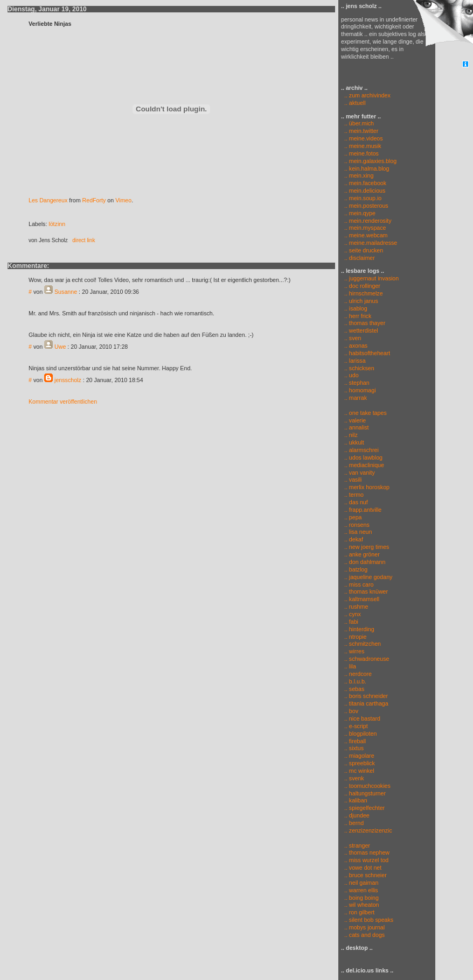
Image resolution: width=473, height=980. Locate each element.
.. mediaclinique (364, 465)
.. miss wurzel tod (366, 860)
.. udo (352, 375)
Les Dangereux (48, 200)
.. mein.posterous (366, 206)
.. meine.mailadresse (371, 243)
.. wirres (354, 651)
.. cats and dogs (364, 935)
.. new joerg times (367, 547)
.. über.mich (359, 123)
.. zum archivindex (366, 95)
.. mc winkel (359, 771)
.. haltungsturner (365, 793)
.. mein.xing (359, 175)
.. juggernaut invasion (371, 278)
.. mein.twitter (361, 131)
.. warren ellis (361, 890)
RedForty (94, 200)
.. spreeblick (360, 763)
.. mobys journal (364, 927)
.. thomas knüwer (366, 591)
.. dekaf (354, 539)
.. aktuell (353, 103)
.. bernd (354, 823)
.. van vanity (360, 473)
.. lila (350, 666)
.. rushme (356, 607)
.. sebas (354, 689)
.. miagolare (359, 756)
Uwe (60, 347)
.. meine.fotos (361, 153)
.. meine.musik (363, 146)
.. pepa (353, 517)
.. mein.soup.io (363, 198)
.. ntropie (355, 637)
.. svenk (354, 778)
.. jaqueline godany (368, 577)
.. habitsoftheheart (367, 353)
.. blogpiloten (360, 734)
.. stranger (357, 845)
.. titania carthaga (366, 703)
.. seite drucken (364, 250)
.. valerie (355, 420)
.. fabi (351, 622)
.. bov (351, 711)
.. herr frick (358, 316)
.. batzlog (356, 569)
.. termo (354, 495)
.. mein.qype (360, 213)
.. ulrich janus (361, 301)
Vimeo (123, 200)
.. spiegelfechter (364, 808)
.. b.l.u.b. (355, 681)
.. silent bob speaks (369, 920)
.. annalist (357, 427)
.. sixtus (354, 748)
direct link (84, 240)
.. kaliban (356, 800)
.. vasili (353, 480)
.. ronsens (357, 525)
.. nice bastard (362, 718)
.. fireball (355, 741)
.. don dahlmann (365, 562)
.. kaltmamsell (362, 599)
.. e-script (356, 726)
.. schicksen (359, 368)
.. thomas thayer (365, 323)
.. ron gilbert (359, 912)
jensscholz (68, 380)
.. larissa (355, 361)
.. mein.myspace (365, 228)
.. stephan (357, 383)
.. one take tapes (366, 413)
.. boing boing (361, 898)
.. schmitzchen (363, 644)
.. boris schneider (366, 696)
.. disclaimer (360, 258)
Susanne (66, 292)
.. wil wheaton (362, 905)
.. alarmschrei (361, 450)
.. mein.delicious (365, 191)
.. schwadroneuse (367, 659)
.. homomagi (360, 390)
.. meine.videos (364, 138)
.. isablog (356, 308)
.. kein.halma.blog (367, 168)
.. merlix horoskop (367, 487)
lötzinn (57, 224)
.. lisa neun (358, 532)
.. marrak (356, 398)
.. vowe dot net (363, 868)
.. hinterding (359, 629)
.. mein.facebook (365, 183)
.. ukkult (354, 442)
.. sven (353, 338)
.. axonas (356, 346)
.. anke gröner (362, 554)
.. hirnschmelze (364, 293)
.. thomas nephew (367, 852)
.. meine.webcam (366, 235)
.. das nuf (356, 502)
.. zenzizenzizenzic (368, 830)
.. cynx (353, 614)
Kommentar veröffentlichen (63, 401)
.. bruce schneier (366, 875)
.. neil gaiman (361, 883)
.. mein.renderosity (368, 221)
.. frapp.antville (363, 510)
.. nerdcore (358, 674)
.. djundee (357, 815)
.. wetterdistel (361, 330)
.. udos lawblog (363, 457)
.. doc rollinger (362, 286)
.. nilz (351, 435)
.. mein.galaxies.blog (370, 161)
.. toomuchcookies (367, 786)
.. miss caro (359, 584)
